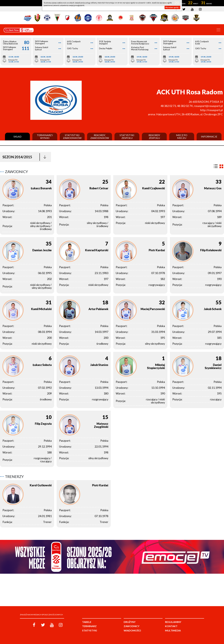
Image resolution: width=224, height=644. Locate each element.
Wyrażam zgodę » (172, 7)
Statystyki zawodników (72, 136)
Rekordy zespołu (154, 136)
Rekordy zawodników (100, 136)
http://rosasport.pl (211, 110)
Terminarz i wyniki (45, 136)
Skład (17, 137)
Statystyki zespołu (127, 136)
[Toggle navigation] (218, 30)
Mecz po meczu (182, 136)
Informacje (209, 137)
